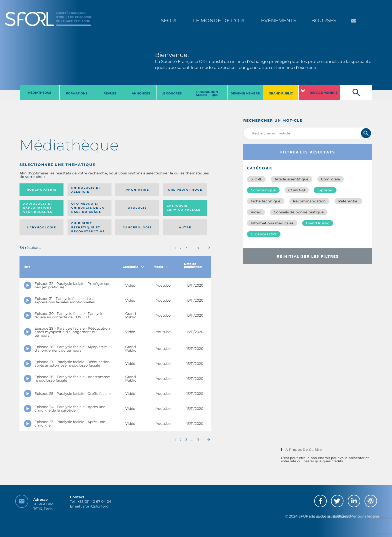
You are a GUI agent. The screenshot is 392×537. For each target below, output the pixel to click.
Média (161, 267)
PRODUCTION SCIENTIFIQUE (207, 93)
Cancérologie (137, 227)
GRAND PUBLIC (281, 93)
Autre (185, 227)
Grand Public (318, 223)
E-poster (325, 190)
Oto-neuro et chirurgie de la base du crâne (88, 208)
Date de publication (193, 267)
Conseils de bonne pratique (299, 212)
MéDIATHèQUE (39, 93)
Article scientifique (291, 179)
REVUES (110, 93)
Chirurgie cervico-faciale (184, 208)
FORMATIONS (77, 93)
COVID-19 (297, 190)
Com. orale (330, 179)
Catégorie (133, 267)
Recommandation (309, 201)
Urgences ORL (264, 234)
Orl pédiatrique (185, 190)
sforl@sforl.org (96, 506)
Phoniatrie (137, 190)
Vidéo (256, 212)
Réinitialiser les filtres (308, 256)
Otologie (137, 208)
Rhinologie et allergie (86, 190)
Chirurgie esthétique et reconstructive (88, 227)
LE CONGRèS (172, 93)
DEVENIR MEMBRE (245, 93)
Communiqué (263, 190)
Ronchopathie (42, 190)
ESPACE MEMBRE (324, 93)
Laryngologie (42, 227)
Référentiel (348, 201)
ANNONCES (141, 93)
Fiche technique (266, 201)
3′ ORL (256, 179)
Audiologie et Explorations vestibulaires (38, 208)
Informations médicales (272, 223)
